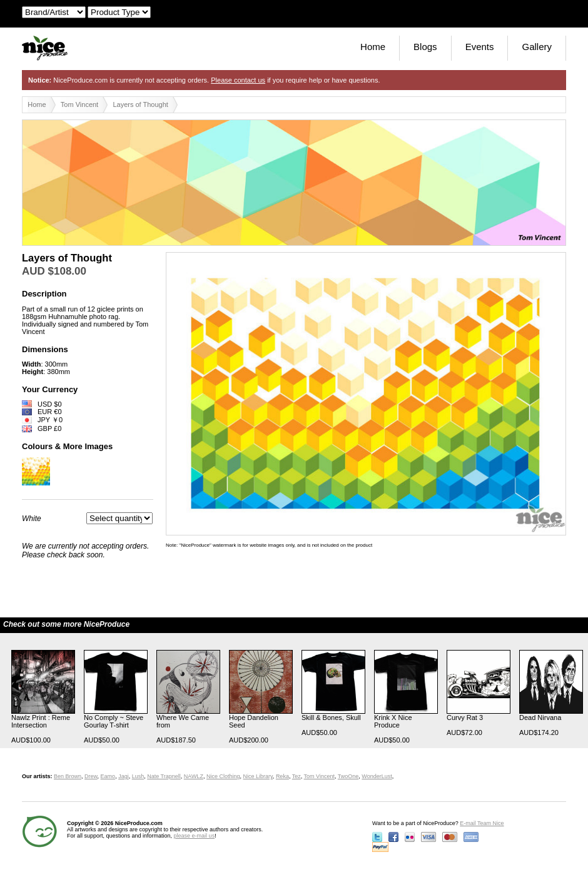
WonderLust (377, 776)
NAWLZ (194, 776)
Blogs (425, 47)
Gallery (537, 47)
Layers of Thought (140, 104)
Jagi (124, 776)
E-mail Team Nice (482, 823)
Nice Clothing (223, 776)
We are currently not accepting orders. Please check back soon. (85, 550)
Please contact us (238, 80)
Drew (91, 776)
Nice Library (258, 776)
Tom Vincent (79, 104)
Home (373, 47)
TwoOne (348, 776)
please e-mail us (195, 836)
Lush (138, 776)
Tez (297, 776)
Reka (282, 776)
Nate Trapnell (164, 776)
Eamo (108, 776)
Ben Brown (68, 776)
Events (480, 47)
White (32, 519)
